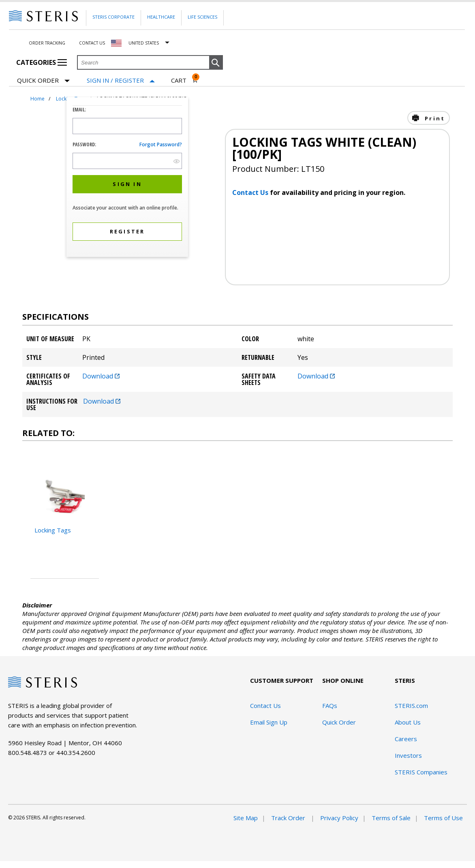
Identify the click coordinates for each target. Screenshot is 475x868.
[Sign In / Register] (121, 80)
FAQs (330, 706)
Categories (42, 62)
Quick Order (43, 81)
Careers (406, 739)
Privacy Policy (339, 818)
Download (101, 376)
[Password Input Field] (127, 161)
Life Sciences (202, 17)
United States (144, 43)
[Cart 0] (185, 80)
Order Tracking (47, 43)
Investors (408, 755)
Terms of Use (443, 818)
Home (37, 99)
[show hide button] (177, 161)
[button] (216, 63)
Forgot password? (161, 144)
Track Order (289, 818)
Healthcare (161, 17)
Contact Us (92, 43)
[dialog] (127, 178)
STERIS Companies (421, 772)
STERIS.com (411, 706)
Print (434, 118)
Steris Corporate (113, 17)
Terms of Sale (391, 818)
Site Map (246, 818)
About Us (408, 722)
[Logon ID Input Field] (127, 126)
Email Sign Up (269, 722)
